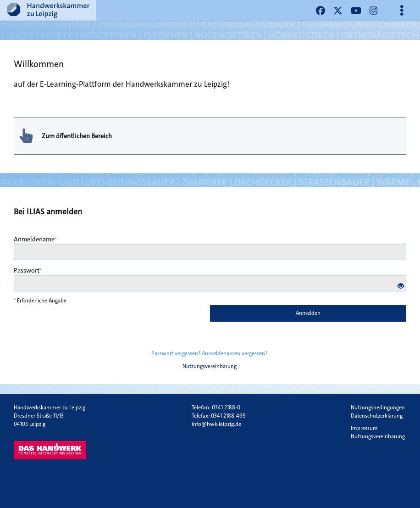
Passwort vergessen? (176, 353)
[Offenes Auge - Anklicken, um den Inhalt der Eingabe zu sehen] (401, 286)
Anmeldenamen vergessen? (235, 353)
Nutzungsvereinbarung (210, 366)
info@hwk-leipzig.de (216, 424)
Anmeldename (35, 239)
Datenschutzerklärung (377, 416)
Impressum (364, 428)
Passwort (28, 270)
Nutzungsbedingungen (378, 408)
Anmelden (308, 313)
